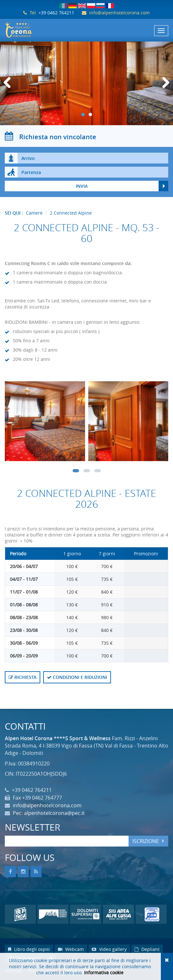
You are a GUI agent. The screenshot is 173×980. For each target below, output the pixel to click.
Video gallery (109, 949)
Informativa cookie (104, 972)
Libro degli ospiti (29, 949)
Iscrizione (146, 841)
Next (165, 89)
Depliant (147, 949)
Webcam (71, 949)
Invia (82, 186)
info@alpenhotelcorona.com (119, 13)
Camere (34, 213)
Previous (10, 89)
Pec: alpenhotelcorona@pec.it (49, 813)
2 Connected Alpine (71, 213)
